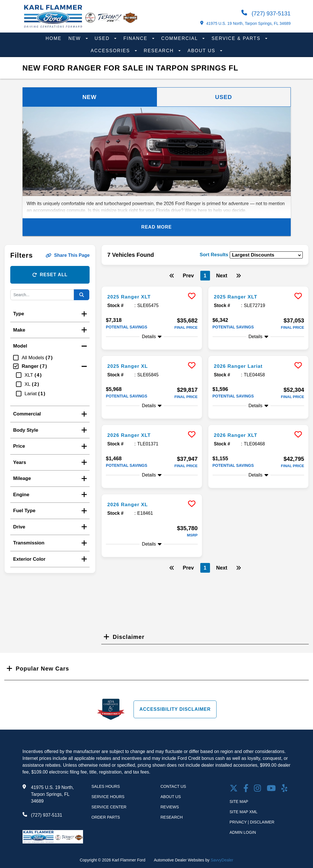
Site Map (239, 802)
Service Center (109, 807)
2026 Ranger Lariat (242, 366)
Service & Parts (237, 38)
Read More (156, 227)
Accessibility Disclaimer (175, 709)
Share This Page (68, 255)
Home (54, 38)
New (76, 38)
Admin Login (243, 832)
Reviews (170, 807)
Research (160, 51)
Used (103, 38)
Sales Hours (106, 786)
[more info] (152, 287)
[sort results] (266, 255)
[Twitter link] (234, 789)
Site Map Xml (244, 812)
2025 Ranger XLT (132, 296)
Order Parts (106, 817)
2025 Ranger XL (131, 366)
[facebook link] (246, 789)
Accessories (111, 51)
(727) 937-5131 (266, 13)
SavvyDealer (222, 860)
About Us (202, 51)
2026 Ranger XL (131, 504)
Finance (136, 38)
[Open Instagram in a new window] (258, 789)
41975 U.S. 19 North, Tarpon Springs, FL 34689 (245, 23)
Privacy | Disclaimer (252, 822)
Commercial (180, 38)
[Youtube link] (271, 789)
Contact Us (173, 786)
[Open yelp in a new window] (284, 789)
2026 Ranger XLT (132, 435)
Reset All (50, 275)
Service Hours (108, 797)
